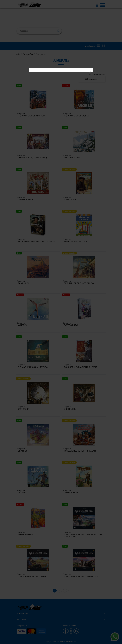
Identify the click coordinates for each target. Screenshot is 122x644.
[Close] (90, 72)
